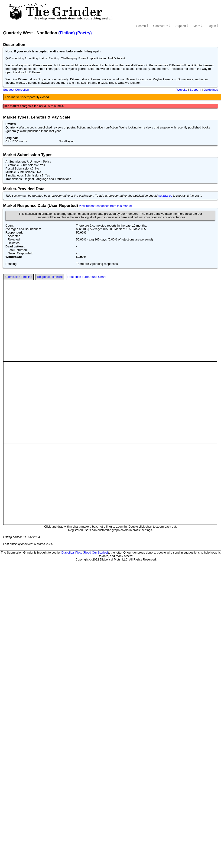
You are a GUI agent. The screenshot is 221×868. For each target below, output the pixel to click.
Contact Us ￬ (162, 26)
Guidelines (211, 90)
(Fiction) (67, 33)
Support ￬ (182, 26)
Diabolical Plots (72, 553)
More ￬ (198, 26)
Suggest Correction (16, 90)
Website (182, 90)
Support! (195, 90)
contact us (165, 196)
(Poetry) (84, 33)
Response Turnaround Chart (87, 277)
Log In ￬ (213, 26)
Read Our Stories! (96, 553)
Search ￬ (142, 26)
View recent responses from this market (105, 206)
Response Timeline (50, 277)
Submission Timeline (18, 277)
